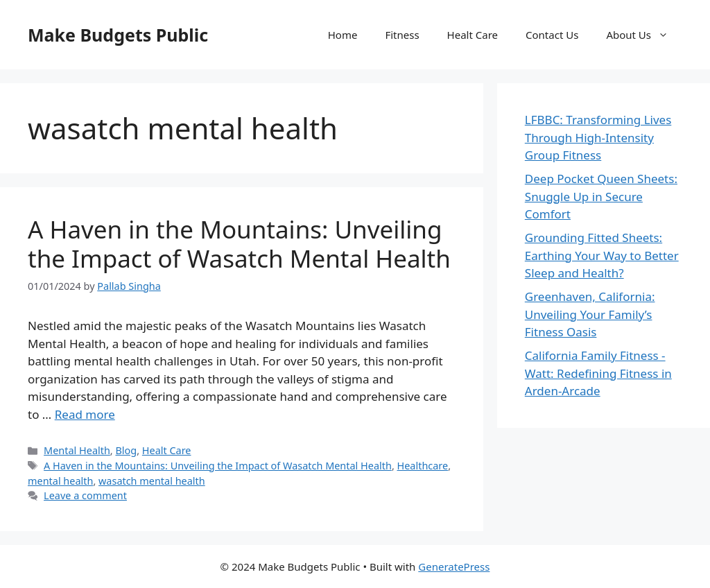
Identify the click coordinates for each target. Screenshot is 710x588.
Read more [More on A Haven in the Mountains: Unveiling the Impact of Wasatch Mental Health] (85, 414)
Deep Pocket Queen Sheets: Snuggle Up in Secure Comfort (601, 196)
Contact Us (552, 35)
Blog (126, 450)
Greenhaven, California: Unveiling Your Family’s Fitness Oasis (590, 314)
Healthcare (423, 466)
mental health (60, 481)
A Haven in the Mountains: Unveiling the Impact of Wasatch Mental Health (239, 244)
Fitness (402, 35)
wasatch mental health (152, 481)
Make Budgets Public (118, 35)
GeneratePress (454, 567)
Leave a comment (85, 495)
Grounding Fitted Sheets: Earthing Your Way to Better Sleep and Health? (602, 255)
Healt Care (473, 35)
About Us (644, 35)
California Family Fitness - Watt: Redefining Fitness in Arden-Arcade (598, 373)
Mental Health (77, 450)
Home (343, 35)
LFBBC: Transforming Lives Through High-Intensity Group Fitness (598, 137)
